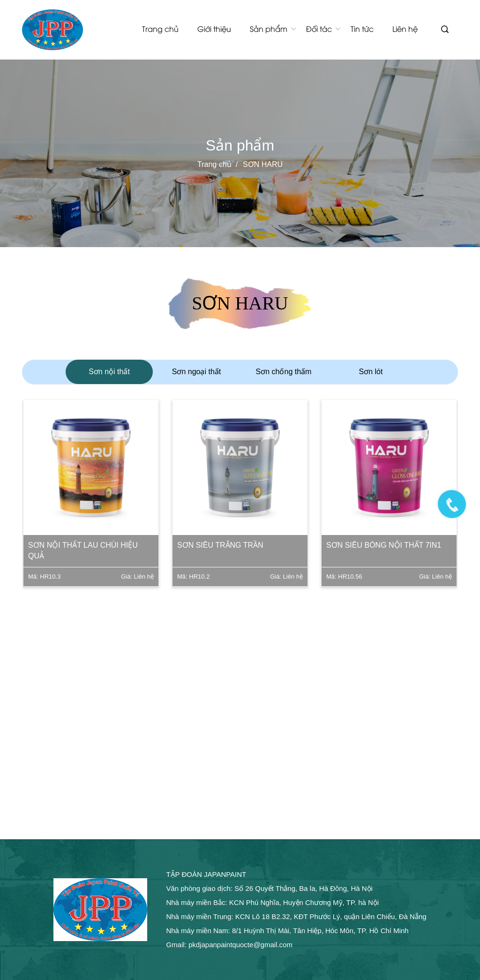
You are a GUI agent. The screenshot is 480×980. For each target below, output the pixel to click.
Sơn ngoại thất (197, 372)
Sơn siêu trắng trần (221, 545)
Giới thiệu (214, 29)
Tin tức (362, 29)
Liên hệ (405, 29)
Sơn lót (371, 372)
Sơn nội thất (109, 372)
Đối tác (319, 29)
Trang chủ (160, 29)
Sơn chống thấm (284, 372)
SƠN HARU (263, 164)
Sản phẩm (269, 29)
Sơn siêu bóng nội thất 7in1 (385, 545)
